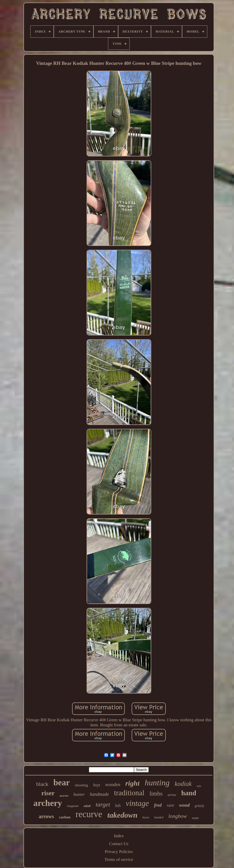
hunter (79, 794)
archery (48, 803)
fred (158, 805)
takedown (122, 815)
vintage (137, 803)
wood (184, 805)
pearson (64, 796)
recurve (89, 814)
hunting (157, 783)
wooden (113, 784)
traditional (129, 793)
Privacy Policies (119, 852)
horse (146, 817)
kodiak (183, 784)
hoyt (97, 785)
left (118, 806)
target (103, 804)
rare (170, 805)
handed (159, 817)
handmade (99, 794)
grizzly (199, 806)
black (42, 784)
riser (48, 793)
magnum (73, 806)
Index (119, 836)
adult (87, 806)
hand (189, 793)
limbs (156, 794)
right (132, 783)
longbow (177, 816)
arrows (46, 816)
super (196, 818)
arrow (172, 795)
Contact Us (119, 844)
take (199, 786)
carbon (65, 817)
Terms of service (119, 859)
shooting (81, 785)
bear (62, 783)
